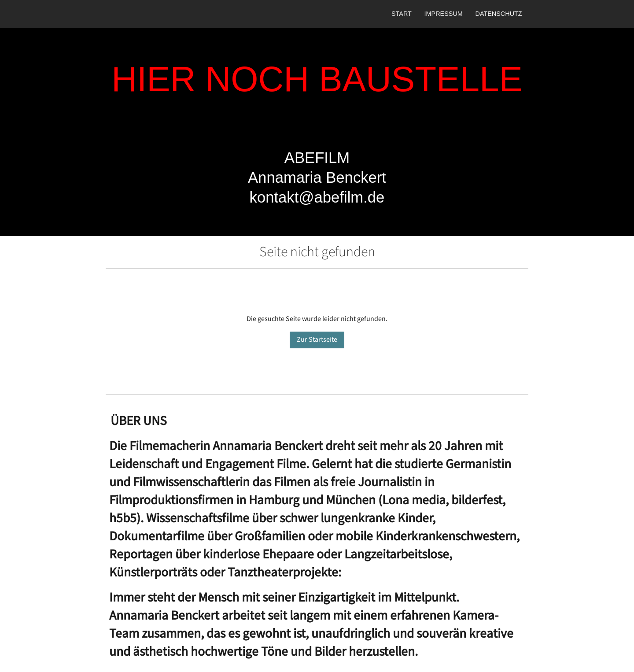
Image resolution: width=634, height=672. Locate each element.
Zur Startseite (317, 340)
